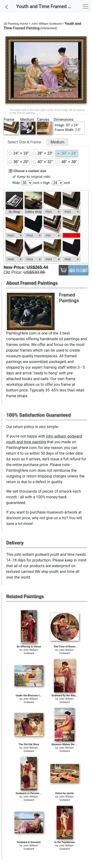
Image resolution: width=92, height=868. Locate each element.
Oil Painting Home (16, 24)
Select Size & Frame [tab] (24, 142)
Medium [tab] (57, 142)
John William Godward (46, 24)
